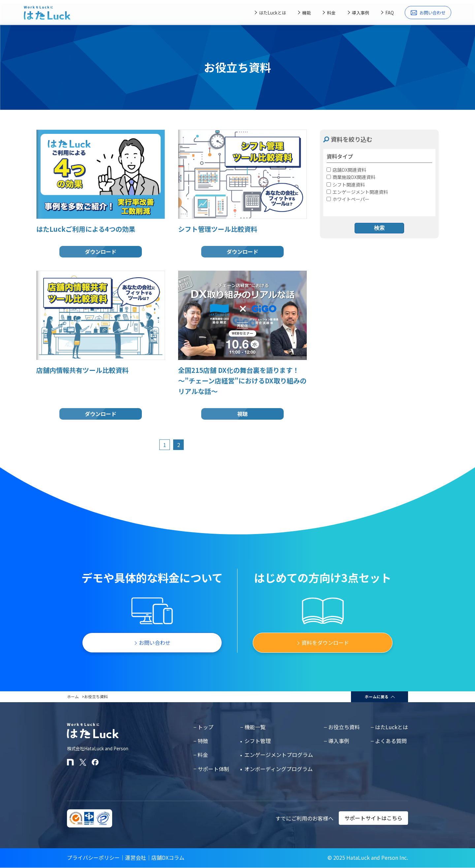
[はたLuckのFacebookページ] (95, 762)
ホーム (73, 696)
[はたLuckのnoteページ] (70, 762)
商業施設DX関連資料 (351, 177)
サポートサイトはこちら (373, 818)
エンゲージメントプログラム (279, 755)
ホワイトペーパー (348, 199)
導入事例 (361, 13)
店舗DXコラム (168, 857)
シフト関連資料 (346, 185)
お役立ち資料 (344, 727)
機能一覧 (255, 727)
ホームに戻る (377, 696)
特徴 (203, 741)
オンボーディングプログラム (279, 769)
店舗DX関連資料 (346, 170)
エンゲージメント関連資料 (357, 192)
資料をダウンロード (325, 643)
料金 (331, 13)
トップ (206, 727)
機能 (306, 13)
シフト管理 (258, 741)
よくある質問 (391, 741)
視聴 (242, 414)
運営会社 (136, 857)
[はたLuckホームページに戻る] (47, 13)
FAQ (390, 13)
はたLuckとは (272, 13)
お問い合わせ (428, 13)
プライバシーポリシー (93, 857)
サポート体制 (213, 769)
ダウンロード (101, 252)
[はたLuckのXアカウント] (83, 762)
